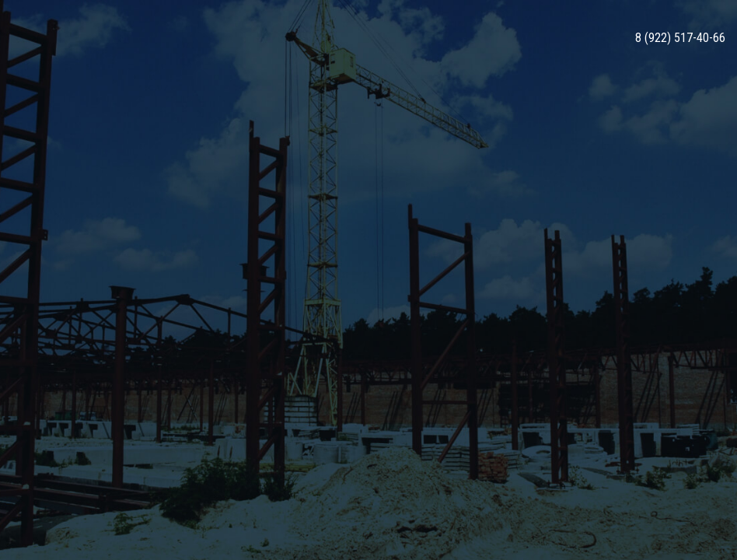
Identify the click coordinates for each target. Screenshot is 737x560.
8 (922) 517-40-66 (680, 38)
